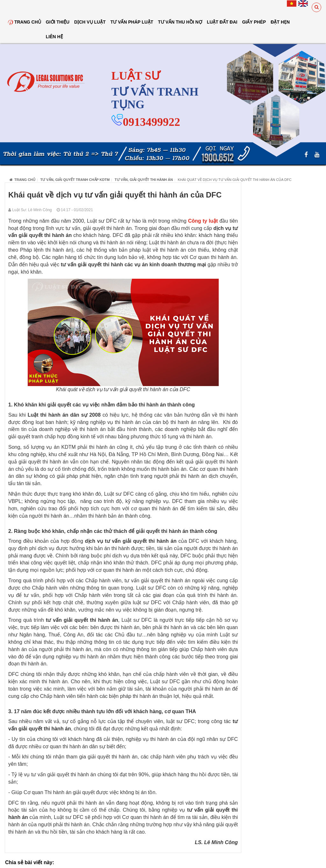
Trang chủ (25, 22)
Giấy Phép (254, 22)
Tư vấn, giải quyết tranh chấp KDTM (75, 180)
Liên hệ (54, 37)
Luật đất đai (222, 22)
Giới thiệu (58, 22)
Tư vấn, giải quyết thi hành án (144, 180)
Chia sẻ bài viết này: (30, 862)
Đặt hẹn (280, 22)
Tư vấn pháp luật (132, 22)
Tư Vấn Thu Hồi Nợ (180, 22)
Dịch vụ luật (90, 22)
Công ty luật (203, 221)
